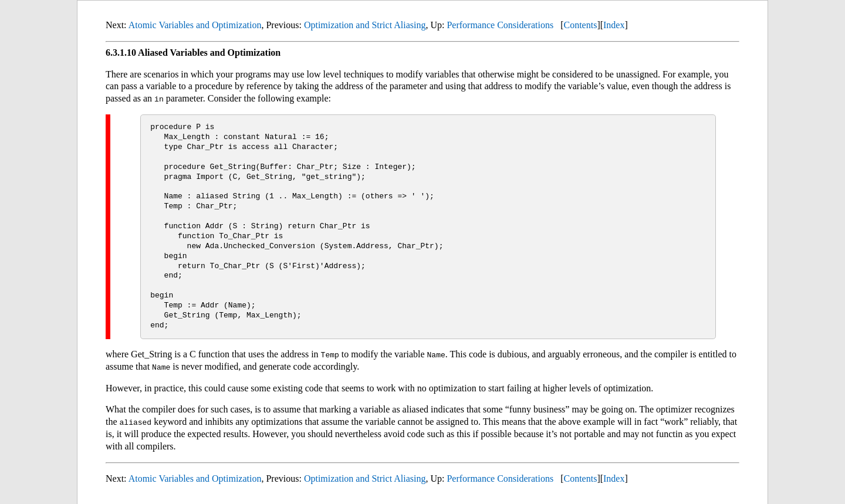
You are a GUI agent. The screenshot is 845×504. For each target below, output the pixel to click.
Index (614, 25)
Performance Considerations (500, 25)
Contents (580, 25)
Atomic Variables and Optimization (195, 25)
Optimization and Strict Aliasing (365, 25)
